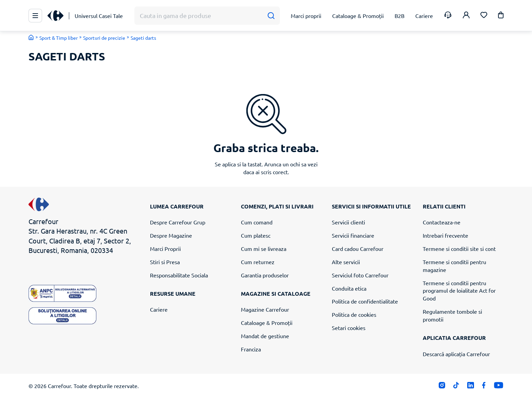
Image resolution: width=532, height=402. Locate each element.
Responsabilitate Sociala (179, 275)
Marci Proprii (165, 249)
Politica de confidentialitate (365, 301)
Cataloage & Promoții (267, 323)
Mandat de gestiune (265, 336)
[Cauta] (271, 16)
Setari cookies (349, 328)
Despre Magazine (171, 235)
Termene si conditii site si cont (459, 249)
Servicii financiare (353, 235)
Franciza (251, 349)
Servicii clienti (348, 222)
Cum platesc (256, 235)
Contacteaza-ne (442, 222)
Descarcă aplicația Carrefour (456, 354)
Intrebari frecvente (445, 235)
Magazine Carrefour (265, 309)
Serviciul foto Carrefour (360, 275)
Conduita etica (349, 288)
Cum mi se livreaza (264, 249)
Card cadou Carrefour (358, 249)
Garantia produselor (265, 275)
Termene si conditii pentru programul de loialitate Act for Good (459, 291)
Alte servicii (346, 262)
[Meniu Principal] (35, 16)
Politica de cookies (354, 314)
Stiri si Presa (165, 262)
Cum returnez (258, 262)
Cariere (159, 309)
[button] (501, 16)
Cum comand (257, 222)
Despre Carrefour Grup (178, 222)
